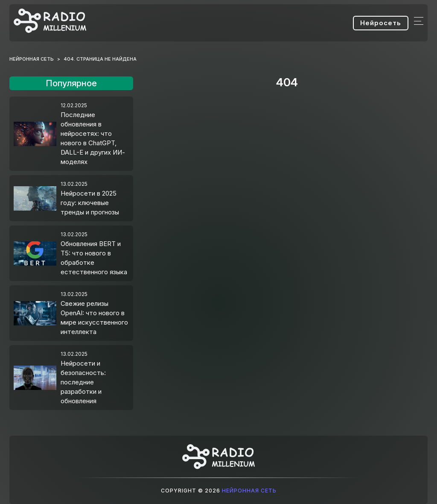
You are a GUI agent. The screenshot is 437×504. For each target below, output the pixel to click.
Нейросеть (381, 23)
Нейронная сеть (249, 491)
